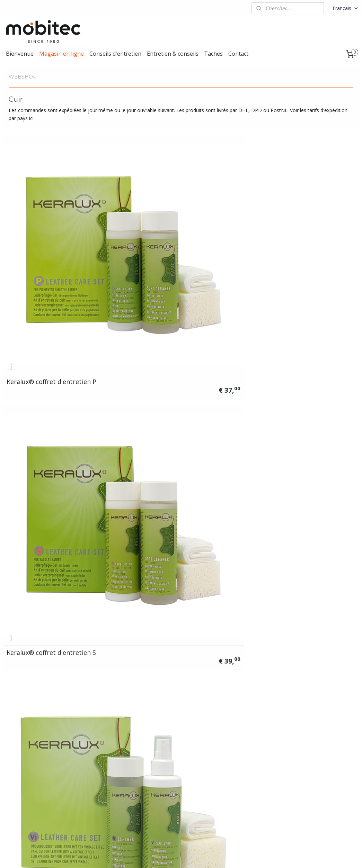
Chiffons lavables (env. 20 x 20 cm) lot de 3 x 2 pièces (225, 563)
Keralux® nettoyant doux (225, 455)
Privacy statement (313, 765)
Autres (83, 773)
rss (175, 855)
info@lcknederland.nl (26, 757)
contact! (179, 781)
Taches (213, 54)
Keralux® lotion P (123, 340)
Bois (81, 765)
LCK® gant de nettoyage (43, 569)
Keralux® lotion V (304, 340)
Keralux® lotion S (213, 340)
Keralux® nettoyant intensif (308, 451)
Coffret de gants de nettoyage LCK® (126, 566)
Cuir (80, 750)
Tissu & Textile (92, 757)
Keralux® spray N (123, 455)
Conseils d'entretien (115, 54)
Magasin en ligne (61, 54)
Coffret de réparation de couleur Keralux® (43, 337)
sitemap (160, 855)
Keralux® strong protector (303, 222)
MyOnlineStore (263, 855)
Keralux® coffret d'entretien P (31, 222)
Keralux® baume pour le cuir (43, 451)
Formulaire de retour (316, 750)
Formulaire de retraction (320, 757)
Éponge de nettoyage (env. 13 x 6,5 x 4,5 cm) (39, 681)
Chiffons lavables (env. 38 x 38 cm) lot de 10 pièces (315, 566)
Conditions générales (316, 742)
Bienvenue (20, 54)
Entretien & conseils (173, 54)
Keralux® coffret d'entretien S (122, 222)
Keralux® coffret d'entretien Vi (212, 222)
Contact (238, 54)
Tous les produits (95, 742)
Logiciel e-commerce (202, 855)
